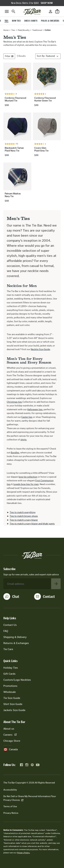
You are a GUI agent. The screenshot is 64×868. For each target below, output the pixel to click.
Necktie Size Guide (40, 349)
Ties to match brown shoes (24, 516)
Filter (9, 56)
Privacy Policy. (24, 853)
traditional (37, 30)
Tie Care (8, 649)
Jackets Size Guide (14, 710)
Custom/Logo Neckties (17, 680)
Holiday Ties (11, 668)
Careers (10, 735)
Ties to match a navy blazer (24, 520)
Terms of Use (10, 806)
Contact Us (10, 625)
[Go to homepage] (32, 11)
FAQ (6, 631)
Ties (13, 30)
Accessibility (10, 790)
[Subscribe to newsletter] (56, 584)
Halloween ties (35, 409)
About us (9, 729)
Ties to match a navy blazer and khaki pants (32, 524)
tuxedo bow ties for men (26, 484)
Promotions (10, 686)
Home (6, 30)
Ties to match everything (23, 512)
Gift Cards (9, 674)
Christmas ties (14, 402)
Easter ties (27, 417)
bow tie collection (28, 477)
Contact (49, 597)
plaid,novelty (24, 30)
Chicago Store (12, 741)
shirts (23, 440)
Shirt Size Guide (13, 704)
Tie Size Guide (12, 698)
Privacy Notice (11, 813)
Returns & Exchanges (16, 643)
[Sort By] (48, 56)
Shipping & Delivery (15, 637)
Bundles (15, 453)
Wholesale (10, 692)
